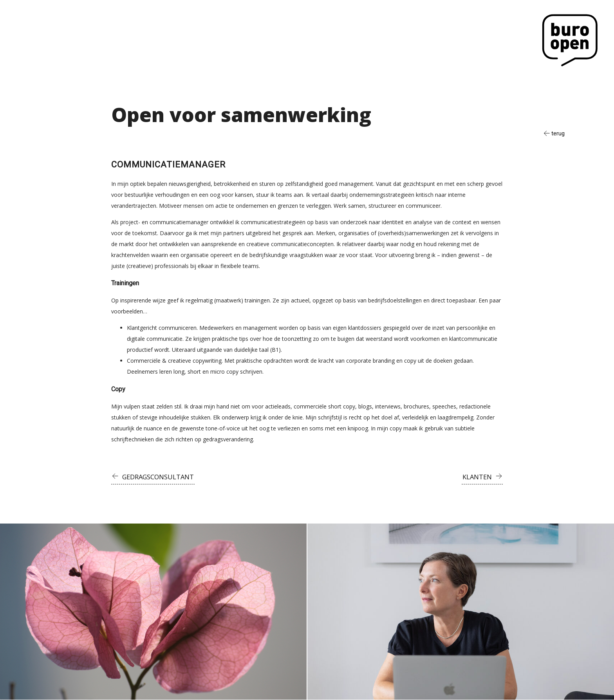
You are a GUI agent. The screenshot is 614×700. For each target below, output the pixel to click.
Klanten (477, 477)
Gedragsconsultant (159, 477)
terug (557, 133)
